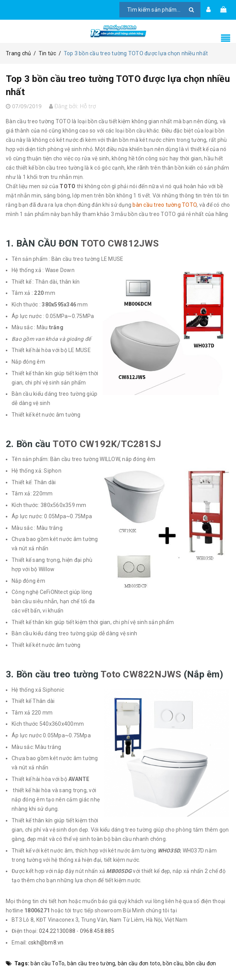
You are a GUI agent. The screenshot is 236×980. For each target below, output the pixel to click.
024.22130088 (57, 931)
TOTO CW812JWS (120, 243)
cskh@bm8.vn (46, 943)
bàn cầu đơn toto (139, 963)
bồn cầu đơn (201, 963)
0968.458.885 (97, 931)
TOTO (67, 186)
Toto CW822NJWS (141, 674)
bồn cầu (173, 963)
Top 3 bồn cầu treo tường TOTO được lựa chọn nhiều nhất (114, 84)
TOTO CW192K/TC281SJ (107, 444)
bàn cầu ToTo (48, 963)
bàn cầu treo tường (91, 963)
